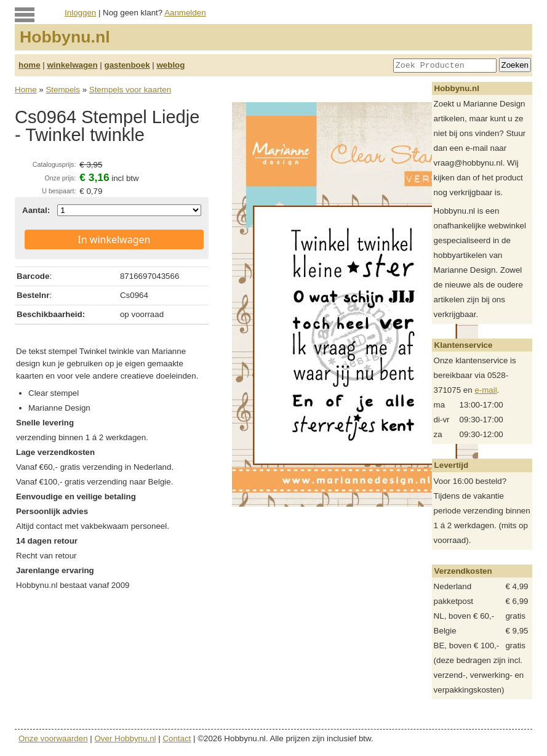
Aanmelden (185, 13)
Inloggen (80, 13)
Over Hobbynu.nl (126, 738)
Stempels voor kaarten (130, 90)
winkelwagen (72, 65)
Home (26, 90)
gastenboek (127, 65)
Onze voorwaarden (53, 738)
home (30, 65)
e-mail (485, 390)
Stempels (63, 90)
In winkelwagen (114, 239)
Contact (177, 738)
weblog (170, 65)
